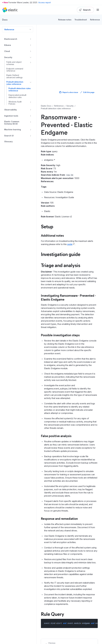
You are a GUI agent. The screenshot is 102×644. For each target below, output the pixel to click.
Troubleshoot (81, 20)
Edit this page (87, 92)
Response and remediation (59, 518)
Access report (45, 2)
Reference (95, 20)
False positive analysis (56, 436)
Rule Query (53, 614)
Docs (5, 20)
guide (70, 244)
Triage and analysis (61, 265)
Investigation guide (61, 254)
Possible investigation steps (60, 335)
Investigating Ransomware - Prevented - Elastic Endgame (68, 297)
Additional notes (52, 235)
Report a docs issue (69, 92)
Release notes (65, 20)
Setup (47, 226)
